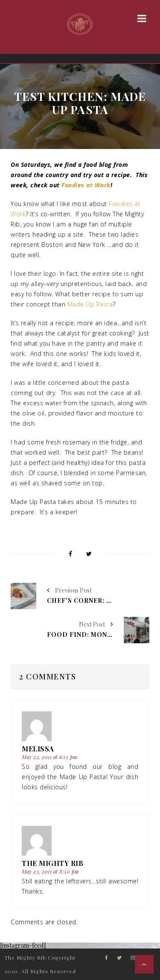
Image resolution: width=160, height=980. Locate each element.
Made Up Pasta (90, 304)
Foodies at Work (86, 185)
